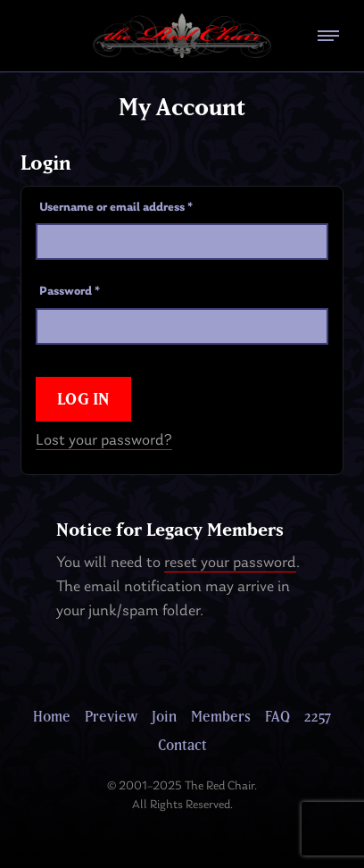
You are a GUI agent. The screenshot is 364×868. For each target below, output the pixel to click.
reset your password (230, 563)
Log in (83, 399)
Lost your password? (104, 441)
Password (70, 292)
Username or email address (116, 208)
